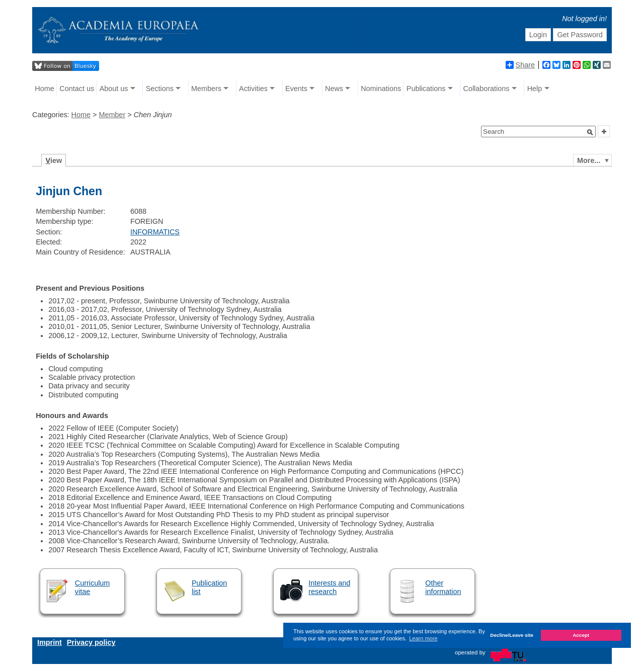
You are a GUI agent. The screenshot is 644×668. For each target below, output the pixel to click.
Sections (160, 89)
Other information (443, 587)
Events (296, 89)
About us (114, 89)
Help (535, 89)
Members (206, 89)
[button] (590, 132)
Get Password (580, 35)
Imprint (50, 642)
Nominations (381, 89)
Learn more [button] (423, 638)
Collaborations (487, 89)
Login (538, 35)
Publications (426, 89)
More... (589, 160)
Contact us (77, 89)
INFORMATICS (155, 232)
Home (44, 89)
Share (520, 65)
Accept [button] (581, 635)
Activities (253, 89)
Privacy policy (91, 642)
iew (54, 160)
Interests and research (329, 587)
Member (112, 115)
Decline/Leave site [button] (512, 635)
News (334, 89)
